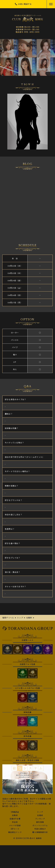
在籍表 (40, 815)
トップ (40, 812)
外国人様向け (40, 829)
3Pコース (15, 829)
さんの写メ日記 (27, 203)
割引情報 (40, 822)
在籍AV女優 (15, 819)
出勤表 (15, 815)
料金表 (15, 822)
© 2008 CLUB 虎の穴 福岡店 (28, 838)
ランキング (40, 819)
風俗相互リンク (15, 832)
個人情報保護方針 (40, 832)
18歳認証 (15, 812)
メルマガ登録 (15, 826)
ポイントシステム (40, 826)
